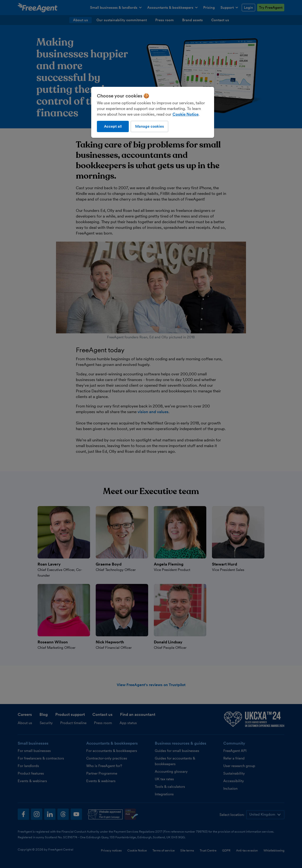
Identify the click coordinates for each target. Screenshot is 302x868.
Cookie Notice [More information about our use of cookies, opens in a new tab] (186, 114)
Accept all (113, 126)
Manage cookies (149, 126)
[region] (153, 112)
